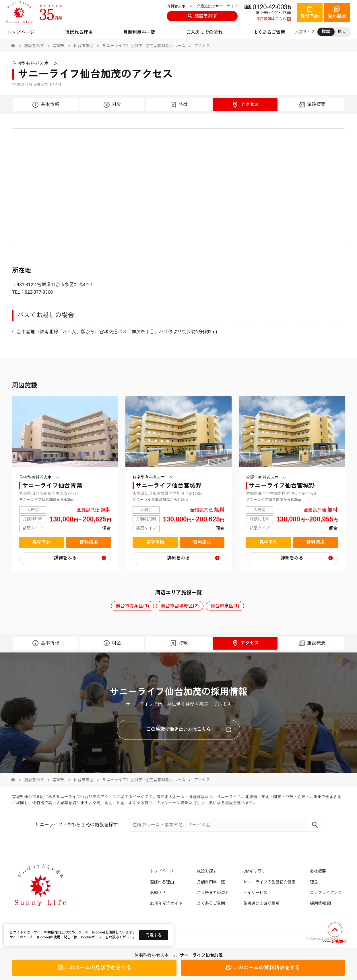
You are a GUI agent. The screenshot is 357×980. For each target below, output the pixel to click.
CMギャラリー (256, 871)
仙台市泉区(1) (225, 606)
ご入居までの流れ (204, 32)
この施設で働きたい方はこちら (189, 729)
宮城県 (59, 46)
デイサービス (255, 893)
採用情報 (320, 903)
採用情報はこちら (274, 19)
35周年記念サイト (166, 903)
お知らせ (158, 893)
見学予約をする (94, 968)
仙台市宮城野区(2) (180, 606)
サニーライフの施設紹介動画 (269, 882)
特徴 (179, 105)
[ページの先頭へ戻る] (335, 934)
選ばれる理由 (79, 32)
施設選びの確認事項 (261, 903)
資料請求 (89, 542)
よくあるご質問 (269, 32)
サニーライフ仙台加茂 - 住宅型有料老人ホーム (144, 46)
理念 (314, 882)
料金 (112, 105)
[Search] (315, 825)
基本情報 (45, 105)
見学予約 (42, 542)
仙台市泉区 (84, 46)
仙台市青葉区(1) (132, 606)
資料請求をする (263, 968)
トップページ (21, 32)
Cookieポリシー (93, 937)
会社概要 (318, 871)
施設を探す (202, 16)
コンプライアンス (326, 893)
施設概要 (312, 105)
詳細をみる (65, 558)
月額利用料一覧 (139, 32)
